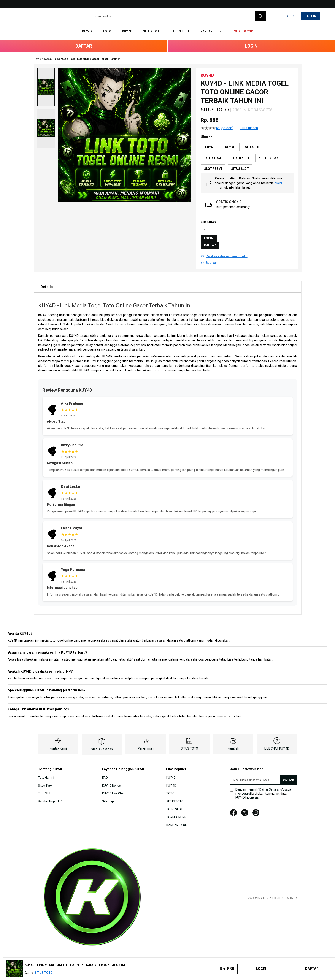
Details (47, 283)
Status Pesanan (102, 745)
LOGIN (251, 42)
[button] (46, 83)
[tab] (47, 283)
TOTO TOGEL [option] (214, 154)
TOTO (170, 789)
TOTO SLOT (174, 805)
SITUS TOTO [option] (254, 143)
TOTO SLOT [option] (241, 154)
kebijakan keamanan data (269, 789)
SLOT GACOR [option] (268, 154)
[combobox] (179, 16)
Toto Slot (44, 789)
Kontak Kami (58, 744)
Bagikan (212, 259)
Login (290, 16)
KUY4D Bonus (111, 781)
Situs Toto (45, 781)
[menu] (168, 30)
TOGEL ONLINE (176, 813)
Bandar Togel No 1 (50, 797)
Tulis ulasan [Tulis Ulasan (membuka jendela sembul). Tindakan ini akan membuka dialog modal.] (249, 124)
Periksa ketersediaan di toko (227, 252)
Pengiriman (146, 744)
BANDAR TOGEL (177, 820)
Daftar (310, 16)
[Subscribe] (288, 776)
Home (37, 55)
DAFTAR (84, 42)
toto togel (160, 366)
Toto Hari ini (46, 773)
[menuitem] (93, 30)
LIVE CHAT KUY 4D (277, 744)
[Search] (260, 16)
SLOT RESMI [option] (213, 165)
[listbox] (247, 154)
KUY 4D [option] (230, 143)
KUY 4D (171, 781)
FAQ (105, 773)
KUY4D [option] (210, 143)
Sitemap (108, 797)
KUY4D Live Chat (113, 789)
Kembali (233, 744)
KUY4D (43, 311)
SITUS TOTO (189, 744)
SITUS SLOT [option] (240, 165)
